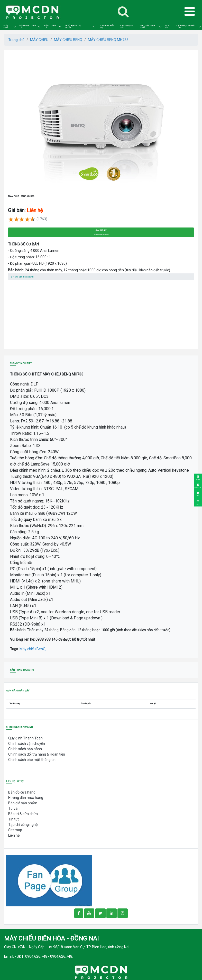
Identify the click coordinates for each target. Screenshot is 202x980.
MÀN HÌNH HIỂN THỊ (107, 27)
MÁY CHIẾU (6, 27)
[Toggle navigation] (123, 12)
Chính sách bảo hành (25, 749)
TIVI (93, 27)
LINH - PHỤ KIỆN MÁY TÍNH (186, 27)
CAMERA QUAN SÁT (127, 27)
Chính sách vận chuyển (27, 744)
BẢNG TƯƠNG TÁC (50, 27)
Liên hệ (14, 835)
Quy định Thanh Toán (25, 738)
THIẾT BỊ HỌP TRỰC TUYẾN (74, 27)
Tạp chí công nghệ (23, 825)
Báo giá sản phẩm (23, 803)
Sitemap (15, 830)
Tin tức (14, 819)
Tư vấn (14, 808)
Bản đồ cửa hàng (22, 792)
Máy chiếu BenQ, (33, 649)
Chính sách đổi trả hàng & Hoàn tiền (37, 754)
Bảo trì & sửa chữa (23, 814)
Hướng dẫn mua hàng (26, 798)
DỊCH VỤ (167, 27)
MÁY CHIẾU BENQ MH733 (108, 40)
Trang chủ (16, 40)
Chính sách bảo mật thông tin (32, 760)
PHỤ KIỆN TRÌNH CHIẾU (148, 27)
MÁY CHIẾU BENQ (68, 40)
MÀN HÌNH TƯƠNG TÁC (28, 27)
